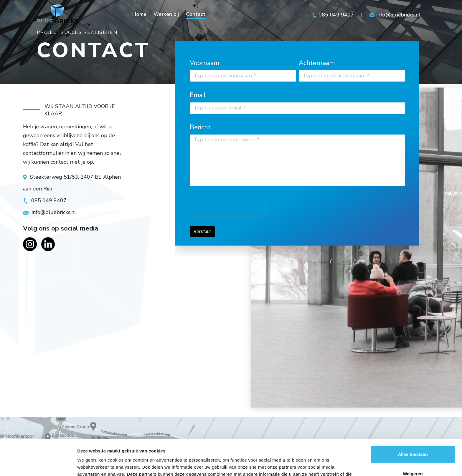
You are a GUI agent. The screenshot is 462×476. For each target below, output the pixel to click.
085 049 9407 (333, 15)
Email (198, 95)
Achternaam (317, 63)
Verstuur (200, 232)
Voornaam (204, 63)
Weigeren (413, 438)
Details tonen (318, 464)
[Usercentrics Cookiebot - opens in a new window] (38, 465)
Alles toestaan (413, 418)
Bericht (200, 127)
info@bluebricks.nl (395, 15)
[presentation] (225, 207)
